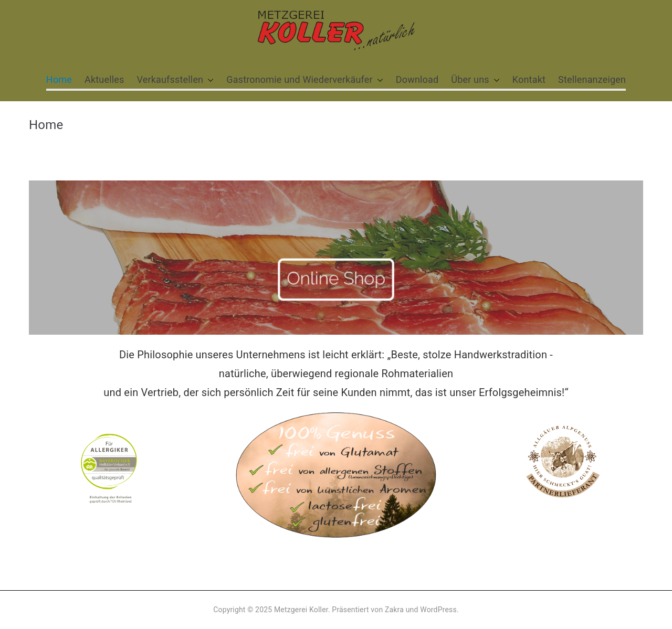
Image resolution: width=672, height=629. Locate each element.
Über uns (475, 80)
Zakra (394, 610)
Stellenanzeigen (592, 79)
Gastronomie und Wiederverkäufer (304, 80)
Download (417, 79)
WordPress (438, 610)
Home (59, 79)
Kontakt (529, 79)
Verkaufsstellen (175, 80)
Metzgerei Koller (301, 610)
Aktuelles (104, 79)
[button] (208, 80)
